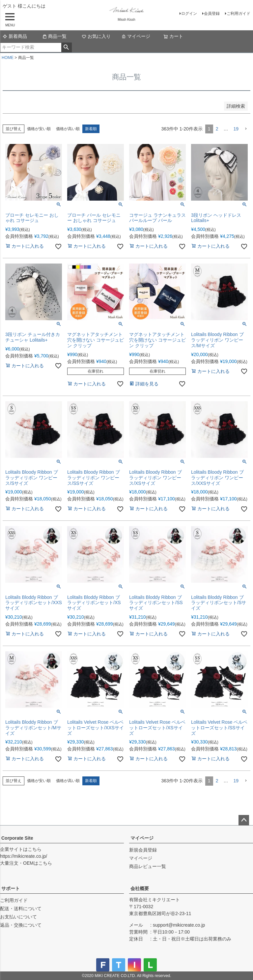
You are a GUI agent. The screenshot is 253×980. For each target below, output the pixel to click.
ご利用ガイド (239, 14)
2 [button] (217, 129)
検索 (66, 47)
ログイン (189, 14)
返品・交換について (21, 925)
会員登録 (212, 14)
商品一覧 (54, 36)
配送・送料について (21, 909)
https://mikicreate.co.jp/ (24, 856)
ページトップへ (244, 820)
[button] (246, 129)
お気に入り (96, 36)
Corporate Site (17, 838)
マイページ (136, 36)
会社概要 (140, 888)
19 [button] (236, 129)
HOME (8, 58)
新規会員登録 (143, 850)
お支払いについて (18, 917)
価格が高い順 (68, 129)
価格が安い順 (39, 129)
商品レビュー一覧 (148, 866)
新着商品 (15, 36)
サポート (11, 888)
